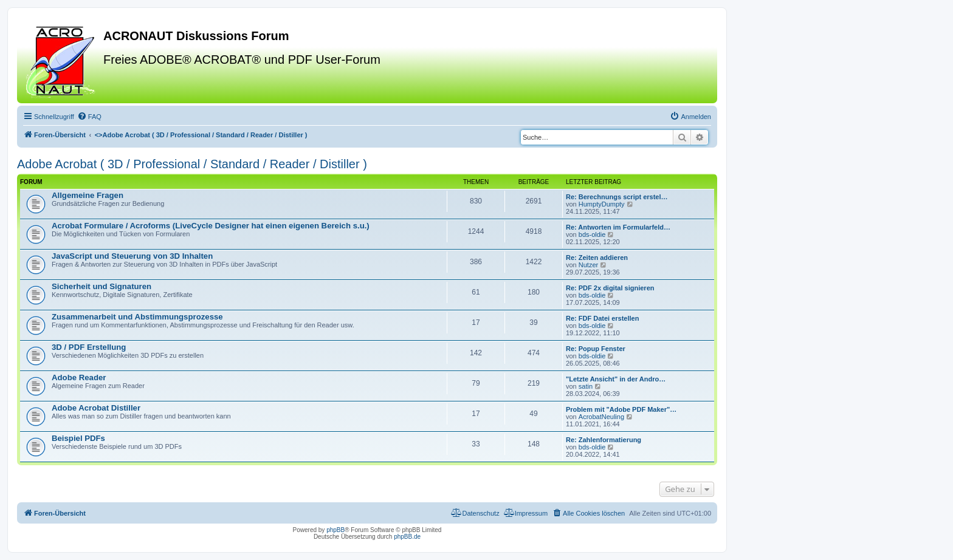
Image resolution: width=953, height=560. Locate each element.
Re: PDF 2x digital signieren (610, 288)
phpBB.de (407, 537)
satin (586, 386)
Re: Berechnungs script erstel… (617, 197)
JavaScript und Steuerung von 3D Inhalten (132, 256)
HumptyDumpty (602, 204)
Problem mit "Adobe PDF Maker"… (621, 409)
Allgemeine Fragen (88, 195)
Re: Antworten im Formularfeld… (618, 227)
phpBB (335, 530)
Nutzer (588, 265)
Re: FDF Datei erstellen (602, 318)
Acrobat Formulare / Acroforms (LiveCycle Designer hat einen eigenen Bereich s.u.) (211, 226)
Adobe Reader (79, 377)
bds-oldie (592, 234)
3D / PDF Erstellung (89, 347)
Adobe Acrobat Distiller (96, 408)
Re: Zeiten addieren (597, 258)
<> (201, 135)
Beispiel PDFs (78, 438)
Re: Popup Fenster (596, 349)
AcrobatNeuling (601, 417)
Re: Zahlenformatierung (604, 440)
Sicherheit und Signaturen (101, 286)
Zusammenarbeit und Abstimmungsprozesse (137, 317)
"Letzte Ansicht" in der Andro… (616, 379)
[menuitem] (89, 117)
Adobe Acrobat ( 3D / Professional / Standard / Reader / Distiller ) (192, 164)
